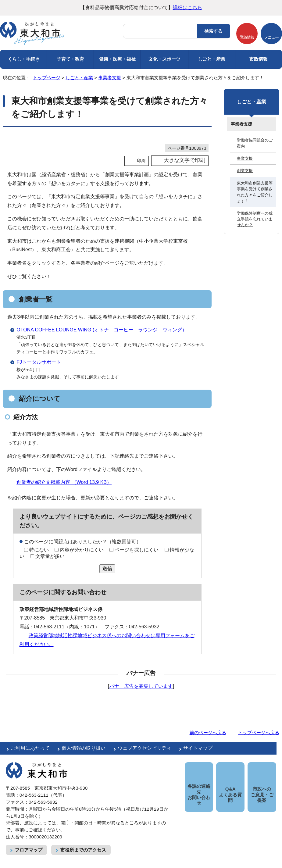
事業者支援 (110, 78)
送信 (107, 568)
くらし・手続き (24, 59)
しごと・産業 (212, 59)
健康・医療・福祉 (117, 59)
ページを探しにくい (137, 550)
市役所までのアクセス (83, 843)
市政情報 (259, 59)
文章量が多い (50, 556)
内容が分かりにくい (82, 550)
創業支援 (245, 171)
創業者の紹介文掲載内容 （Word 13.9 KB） (67, 482)
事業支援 (245, 158)
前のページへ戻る (208, 732)
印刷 (141, 161)
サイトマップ (198, 748)
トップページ (47, 78)
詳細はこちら (187, 7)
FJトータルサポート (39, 362)
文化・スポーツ (164, 59)
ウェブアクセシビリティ (145, 748)
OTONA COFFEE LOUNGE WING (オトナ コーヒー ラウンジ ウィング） (102, 330)
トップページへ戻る (259, 732)
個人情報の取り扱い (84, 748)
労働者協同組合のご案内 (255, 143)
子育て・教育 (70, 59)
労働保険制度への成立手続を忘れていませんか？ (255, 219)
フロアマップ (29, 843)
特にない (39, 550)
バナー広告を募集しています (141, 686)
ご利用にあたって (30, 748)
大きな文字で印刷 (184, 160)
